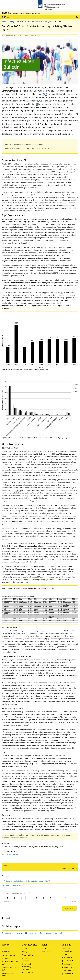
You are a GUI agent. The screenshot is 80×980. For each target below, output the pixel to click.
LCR (75, 488)
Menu (7, 17)
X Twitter (71, 958)
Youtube (71, 967)
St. (74, 465)
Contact (4, 949)
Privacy (24, 952)
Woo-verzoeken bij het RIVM (10, 963)
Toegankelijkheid (28, 955)
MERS (44, 292)
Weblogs (12, 22)
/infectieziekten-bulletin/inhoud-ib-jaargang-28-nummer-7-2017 (26, 881)
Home (4, 22)
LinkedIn (71, 964)
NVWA (43, 668)
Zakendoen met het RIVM (9, 969)
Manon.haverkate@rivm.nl (11, 854)
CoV (62, 292)
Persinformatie (7, 952)
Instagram (71, 970)
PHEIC (59, 528)
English (44, 949)
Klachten (5, 958)
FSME (69, 761)
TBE (3, 752)
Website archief (27, 973)
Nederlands (46, 952)
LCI (37, 104)
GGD (45, 94)
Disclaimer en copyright (27, 959)
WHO (60, 454)
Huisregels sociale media (8, 974)
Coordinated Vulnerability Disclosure (26, 967)
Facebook (71, 961)
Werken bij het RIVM (9, 955)
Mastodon (71, 974)
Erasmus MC (19, 490)
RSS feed (65, 954)
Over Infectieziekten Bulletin (12, 886)
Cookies (25, 949)
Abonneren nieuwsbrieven (67, 950)
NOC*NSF (8, 521)
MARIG (26, 227)
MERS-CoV (31, 295)
